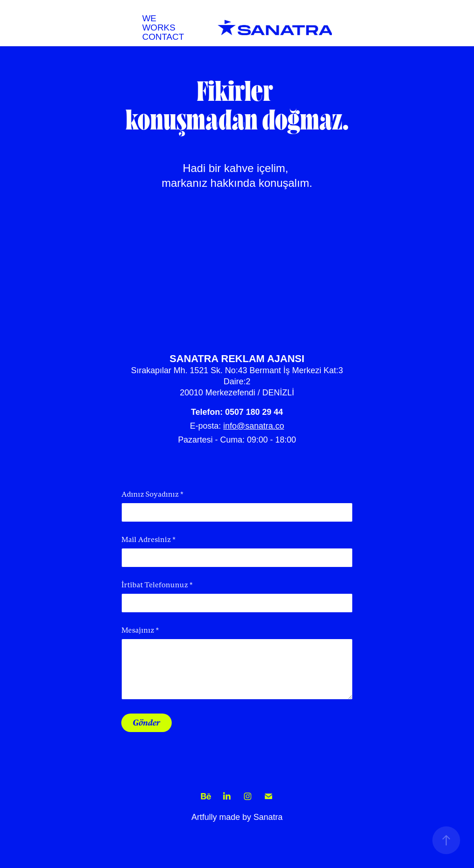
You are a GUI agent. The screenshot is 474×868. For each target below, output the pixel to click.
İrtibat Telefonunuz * (157, 585)
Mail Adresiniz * (149, 540)
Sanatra (268, 817)
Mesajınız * (140, 630)
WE (149, 18)
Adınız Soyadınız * (153, 494)
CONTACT (163, 37)
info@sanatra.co (253, 426)
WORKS (159, 28)
